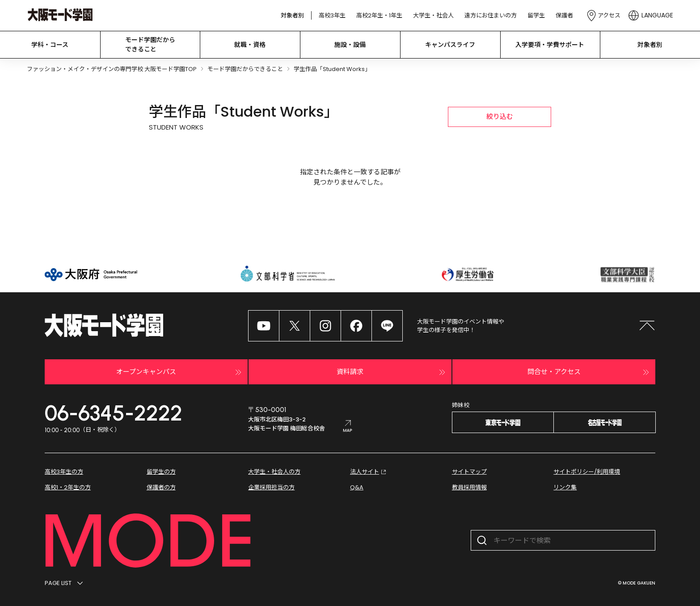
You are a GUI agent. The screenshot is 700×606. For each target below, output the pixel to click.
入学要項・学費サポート (550, 45)
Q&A (357, 487)
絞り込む (500, 116)
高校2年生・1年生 (379, 15)
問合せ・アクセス (590, 372)
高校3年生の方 (64, 472)
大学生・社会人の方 (274, 472)
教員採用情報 (469, 487)
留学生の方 (161, 472)
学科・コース (50, 45)
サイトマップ (469, 472)
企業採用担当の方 (271, 487)
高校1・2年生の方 (68, 487)
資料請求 (392, 372)
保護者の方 (161, 487)
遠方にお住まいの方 (491, 15)
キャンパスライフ (450, 45)
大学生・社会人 (433, 15)
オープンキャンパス (180, 372)
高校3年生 (332, 15)
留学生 (536, 15)
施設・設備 (350, 45)
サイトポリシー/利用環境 (587, 472)
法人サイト (369, 472)
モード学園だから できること (150, 44)
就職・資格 (250, 45)
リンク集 (565, 487)
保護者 (564, 15)
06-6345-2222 (114, 413)
